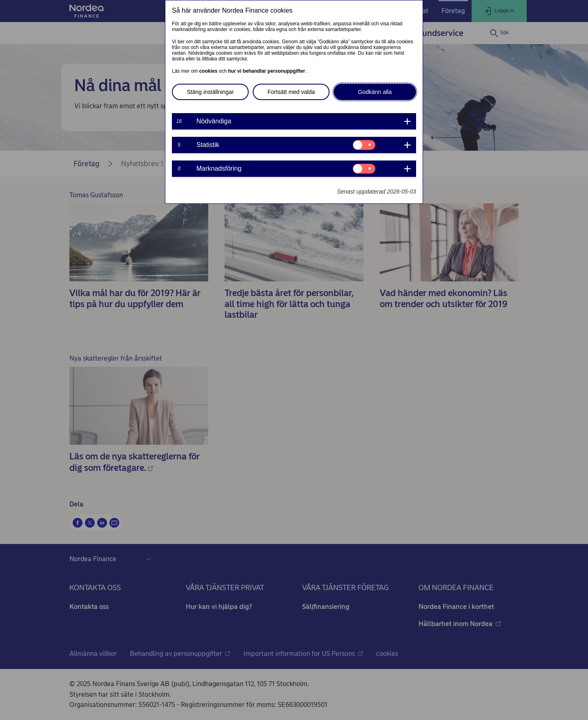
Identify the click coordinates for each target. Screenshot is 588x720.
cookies (209, 71)
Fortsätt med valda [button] (291, 92)
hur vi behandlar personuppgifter (267, 71)
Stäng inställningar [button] (210, 92)
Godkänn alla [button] (375, 92)
